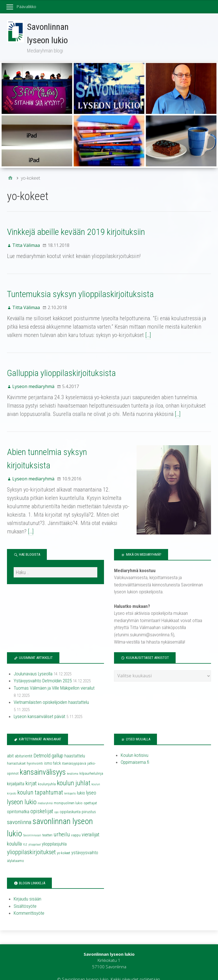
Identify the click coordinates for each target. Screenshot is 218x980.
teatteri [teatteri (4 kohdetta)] (47, 825)
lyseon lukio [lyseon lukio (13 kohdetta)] (22, 792)
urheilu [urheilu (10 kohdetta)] (62, 825)
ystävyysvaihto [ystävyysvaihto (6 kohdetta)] (85, 843)
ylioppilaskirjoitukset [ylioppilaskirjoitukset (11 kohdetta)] (31, 843)
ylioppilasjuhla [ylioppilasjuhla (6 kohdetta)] (54, 834)
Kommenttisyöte (29, 904)
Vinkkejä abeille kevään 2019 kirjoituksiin (76, 232)
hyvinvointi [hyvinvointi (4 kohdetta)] (35, 754)
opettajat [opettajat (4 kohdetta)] (90, 793)
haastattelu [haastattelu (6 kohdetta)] (75, 746)
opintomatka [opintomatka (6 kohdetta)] (18, 802)
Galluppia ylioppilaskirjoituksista (61, 373)
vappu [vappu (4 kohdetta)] (76, 825)
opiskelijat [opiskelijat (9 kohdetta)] (42, 801)
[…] (148, 335)
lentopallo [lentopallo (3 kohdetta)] (70, 784)
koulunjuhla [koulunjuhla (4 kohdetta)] (47, 774)
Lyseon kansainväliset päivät (39, 707)
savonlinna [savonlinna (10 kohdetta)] (19, 812)
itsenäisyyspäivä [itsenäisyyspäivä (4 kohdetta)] (74, 754)
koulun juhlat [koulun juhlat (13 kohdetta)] (74, 773)
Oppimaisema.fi (135, 753)
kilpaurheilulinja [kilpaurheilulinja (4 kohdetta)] (91, 764)
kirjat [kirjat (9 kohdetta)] (31, 774)
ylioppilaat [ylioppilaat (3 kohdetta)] (35, 835)
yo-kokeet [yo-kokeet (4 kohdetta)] (64, 843)
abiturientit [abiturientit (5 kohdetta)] (24, 746)
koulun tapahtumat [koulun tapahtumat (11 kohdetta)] (40, 783)
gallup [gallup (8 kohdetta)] (57, 746)
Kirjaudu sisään (27, 889)
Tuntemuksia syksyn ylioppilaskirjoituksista (80, 294)
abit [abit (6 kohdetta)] (10, 746)
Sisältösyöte (25, 896)
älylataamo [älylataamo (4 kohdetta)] (15, 851)
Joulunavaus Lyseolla (33, 664)
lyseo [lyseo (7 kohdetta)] (91, 783)
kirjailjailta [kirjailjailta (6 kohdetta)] (16, 774)
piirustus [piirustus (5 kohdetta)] (89, 802)
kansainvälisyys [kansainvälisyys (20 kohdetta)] (43, 763)
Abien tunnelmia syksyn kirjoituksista (70, 452)
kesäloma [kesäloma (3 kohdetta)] (73, 764)
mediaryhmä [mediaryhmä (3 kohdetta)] (45, 794)
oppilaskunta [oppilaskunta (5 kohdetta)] (70, 802)
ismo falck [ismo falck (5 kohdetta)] (52, 753)
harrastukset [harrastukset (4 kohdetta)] (16, 754)
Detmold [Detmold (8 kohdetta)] (42, 746)
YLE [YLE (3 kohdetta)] (25, 835)
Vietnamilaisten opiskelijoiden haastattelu (51, 693)
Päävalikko (27, 6)
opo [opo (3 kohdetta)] (56, 802)
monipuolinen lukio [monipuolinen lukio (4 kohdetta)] (68, 793)
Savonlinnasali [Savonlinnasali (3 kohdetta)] (32, 826)
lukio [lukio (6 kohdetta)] (81, 783)
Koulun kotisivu (135, 745)
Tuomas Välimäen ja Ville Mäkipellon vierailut (54, 678)
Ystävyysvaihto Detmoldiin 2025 (43, 671)
